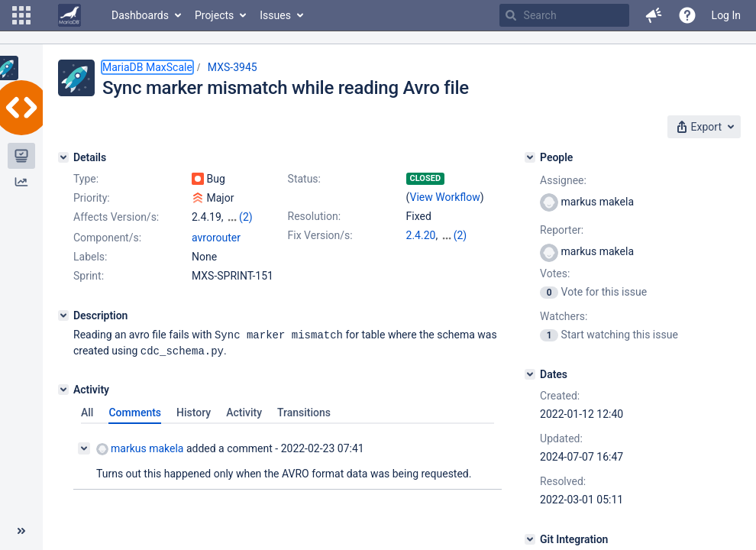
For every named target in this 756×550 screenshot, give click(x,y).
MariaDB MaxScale (147, 67)
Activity (244, 425)
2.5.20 (456, 235)
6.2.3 (418, 251)
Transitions (304, 425)
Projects (214, 15)
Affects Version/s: (116, 217)
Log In (726, 15)
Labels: (90, 270)
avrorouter (216, 251)
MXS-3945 (233, 67)
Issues (275, 15)
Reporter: (562, 230)
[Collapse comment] (84, 461)
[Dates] (530, 374)
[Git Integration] (530, 539)
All (87, 425)
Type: (86, 179)
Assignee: (563, 180)
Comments (135, 425)
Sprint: (89, 290)
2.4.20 (421, 235)
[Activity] (63, 402)
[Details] (63, 157)
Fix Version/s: (320, 235)
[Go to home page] (69, 15)
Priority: (92, 198)
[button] (21, 15)
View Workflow (445, 197)
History (194, 425)
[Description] (63, 329)
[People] (530, 157)
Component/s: (107, 251)
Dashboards (140, 15)
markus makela (140, 461)
